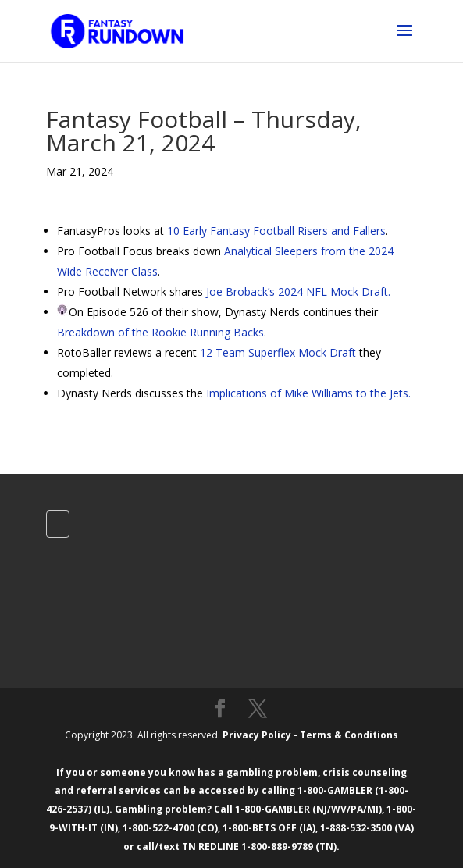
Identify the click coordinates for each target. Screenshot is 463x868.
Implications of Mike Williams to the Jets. (308, 393)
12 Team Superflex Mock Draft (278, 352)
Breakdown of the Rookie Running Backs (160, 332)
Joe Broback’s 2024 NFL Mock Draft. (298, 292)
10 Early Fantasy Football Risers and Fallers (276, 231)
